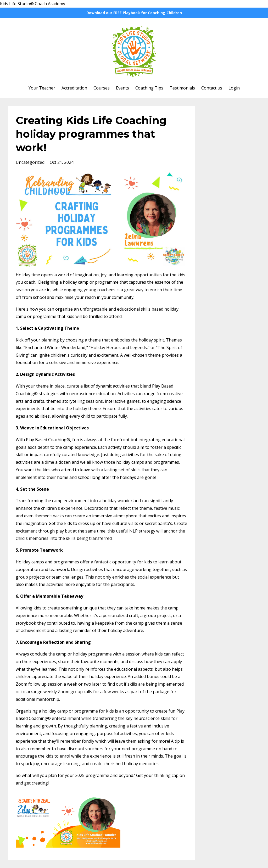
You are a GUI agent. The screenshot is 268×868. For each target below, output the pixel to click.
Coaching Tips (149, 88)
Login (234, 88)
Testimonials (182, 88)
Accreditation (74, 88)
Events (122, 88)
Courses (102, 88)
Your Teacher (42, 88)
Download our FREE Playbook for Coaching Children (134, 13)
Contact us (212, 88)
